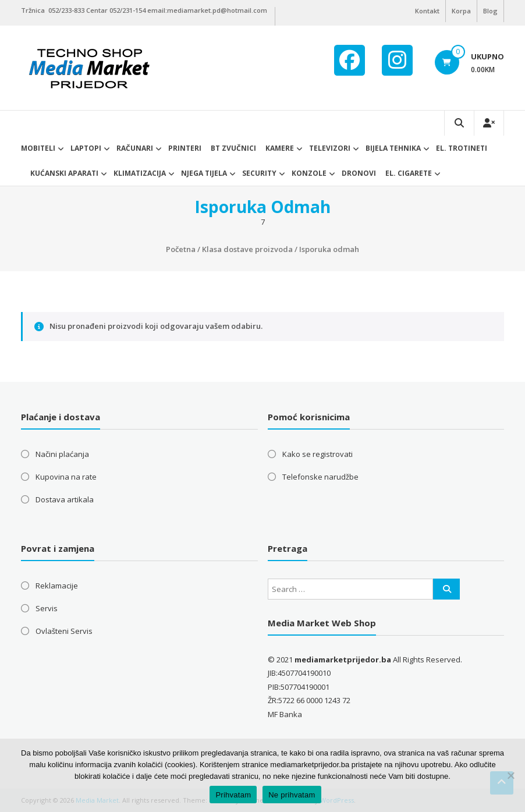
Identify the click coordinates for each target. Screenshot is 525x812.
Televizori (330, 148)
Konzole (309, 173)
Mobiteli (38, 148)
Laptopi (86, 148)
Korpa (461, 11)
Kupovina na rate (66, 477)
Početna (181, 249)
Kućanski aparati (64, 173)
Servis (47, 608)
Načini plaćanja (62, 454)
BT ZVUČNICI (233, 148)
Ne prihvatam (292, 795)
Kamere (280, 148)
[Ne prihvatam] (510, 775)
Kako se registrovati (318, 454)
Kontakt (427, 11)
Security (259, 173)
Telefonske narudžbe (320, 477)
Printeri (185, 148)
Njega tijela (204, 173)
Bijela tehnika (393, 148)
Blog (490, 11)
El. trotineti (462, 148)
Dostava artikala (65, 499)
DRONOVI (359, 173)
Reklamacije (57, 586)
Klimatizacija (140, 173)
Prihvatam (233, 795)
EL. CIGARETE (409, 173)
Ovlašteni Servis (64, 631)
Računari (135, 148)
